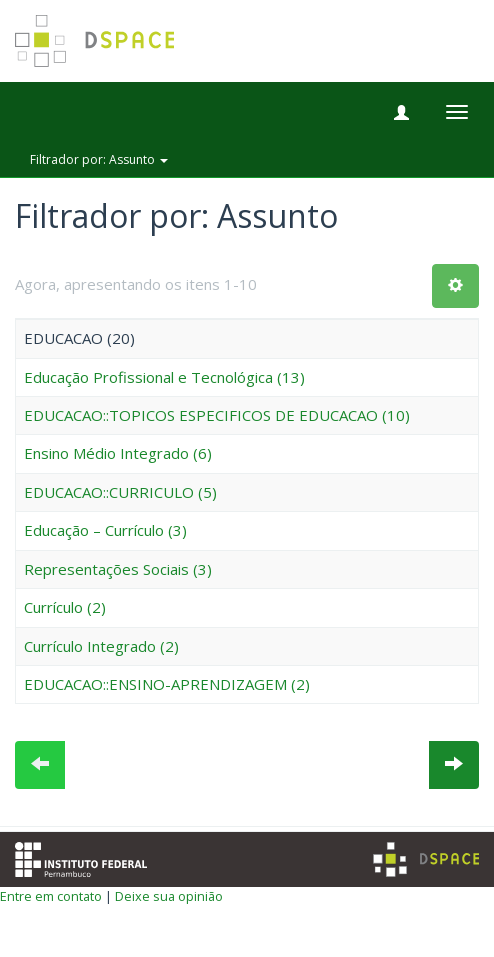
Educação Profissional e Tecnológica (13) (164, 377)
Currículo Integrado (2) (101, 646)
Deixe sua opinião (169, 896)
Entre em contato (51, 896)
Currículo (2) (65, 607)
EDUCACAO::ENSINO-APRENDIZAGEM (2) (167, 684)
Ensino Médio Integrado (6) (118, 453)
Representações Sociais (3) (118, 569)
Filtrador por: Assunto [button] (99, 159)
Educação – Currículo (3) (105, 530)
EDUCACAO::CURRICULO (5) (120, 492)
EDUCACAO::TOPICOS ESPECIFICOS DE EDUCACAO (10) (217, 415)
